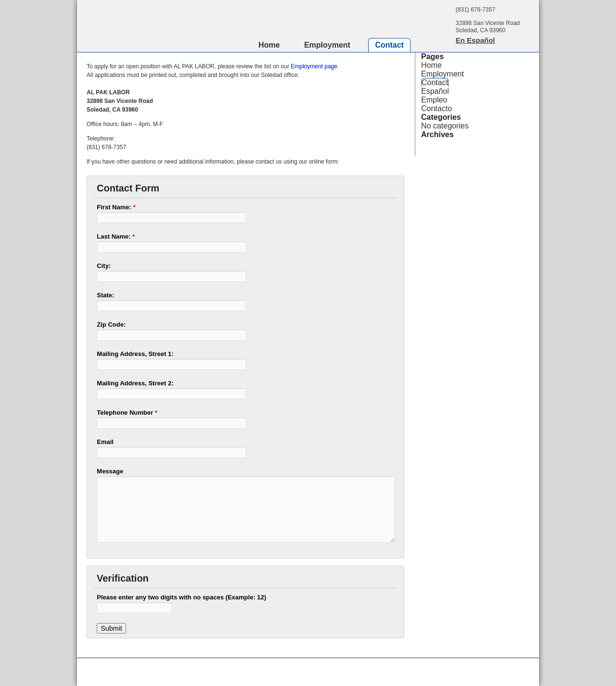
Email (105, 442)
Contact (389, 45)
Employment (327, 45)
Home (269, 45)
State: (105, 295)
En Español (475, 40)
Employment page (314, 66)
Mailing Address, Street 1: (135, 354)
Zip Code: (111, 324)
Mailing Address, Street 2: (135, 383)
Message (110, 471)
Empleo (434, 100)
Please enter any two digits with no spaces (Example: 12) (181, 597)
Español (435, 91)
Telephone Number (127, 413)
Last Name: (116, 236)
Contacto (436, 108)
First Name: (116, 207)
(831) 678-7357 (475, 10)
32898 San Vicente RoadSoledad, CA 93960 (488, 27)
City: (104, 266)
